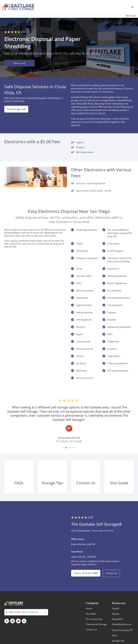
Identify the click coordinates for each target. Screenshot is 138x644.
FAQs (114, 639)
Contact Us (91, 633)
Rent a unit (131, 16)
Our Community (94, 622)
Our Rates (91, 617)
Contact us (112, 577)
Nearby (116, 617)
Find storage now (16, 109)
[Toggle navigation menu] (133, 7)
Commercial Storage (96, 627)
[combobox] (26, 615)
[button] (64, 448)
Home (89, 612)
